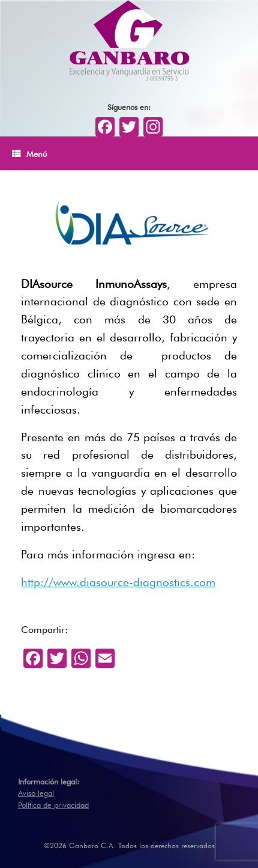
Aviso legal (36, 792)
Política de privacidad (53, 804)
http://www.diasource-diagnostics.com (118, 581)
